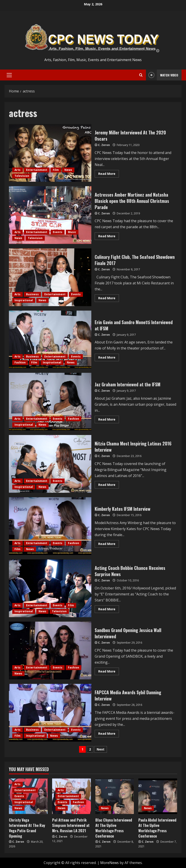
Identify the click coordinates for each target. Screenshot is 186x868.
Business (32, 294)
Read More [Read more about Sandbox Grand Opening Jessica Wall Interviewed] (109, 672)
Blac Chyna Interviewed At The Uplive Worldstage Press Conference (114, 828)
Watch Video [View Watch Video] (162, 75)
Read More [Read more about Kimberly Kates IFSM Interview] (109, 545)
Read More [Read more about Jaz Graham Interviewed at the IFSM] (109, 420)
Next (101, 749)
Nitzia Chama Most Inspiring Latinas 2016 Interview (50, 464)
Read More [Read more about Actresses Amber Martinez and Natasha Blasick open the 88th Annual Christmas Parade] (109, 237)
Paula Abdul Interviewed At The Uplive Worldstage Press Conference (157, 828)
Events (58, 232)
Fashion (20, 362)
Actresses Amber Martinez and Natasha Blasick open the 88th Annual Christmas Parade (50, 215)
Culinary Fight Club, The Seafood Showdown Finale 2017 (50, 277)
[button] (9, 75)
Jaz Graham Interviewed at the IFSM (50, 402)
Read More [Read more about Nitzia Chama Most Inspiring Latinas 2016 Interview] (109, 485)
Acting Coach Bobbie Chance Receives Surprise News (50, 588)
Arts (17, 170)
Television (22, 176)
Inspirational (24, 300)
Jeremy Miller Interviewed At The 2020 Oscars (50, 153)
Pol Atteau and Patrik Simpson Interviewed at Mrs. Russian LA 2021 (71, 825)
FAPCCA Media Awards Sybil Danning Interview (50, 713)
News (68, 170)
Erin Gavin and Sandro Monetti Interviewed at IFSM (50, 339)
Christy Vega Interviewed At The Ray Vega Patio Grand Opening (27, 828)
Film (56, 170)
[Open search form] (141, 75)
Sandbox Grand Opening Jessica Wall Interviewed (50, 651)
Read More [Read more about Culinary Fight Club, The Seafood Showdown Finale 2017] (109, 299)
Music (72, 232)
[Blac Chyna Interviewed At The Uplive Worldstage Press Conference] (115, 796)
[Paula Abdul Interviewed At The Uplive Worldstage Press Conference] (158, 796)
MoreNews (109, 863)
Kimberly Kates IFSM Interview (50, 526)
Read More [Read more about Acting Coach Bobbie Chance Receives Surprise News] (109, 610)
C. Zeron (104, 145)
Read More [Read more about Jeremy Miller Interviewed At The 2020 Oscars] (109, 174)
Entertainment (37, 170)
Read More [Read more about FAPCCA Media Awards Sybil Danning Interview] (109, 734)
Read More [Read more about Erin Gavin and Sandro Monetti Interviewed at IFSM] (109, 358)
